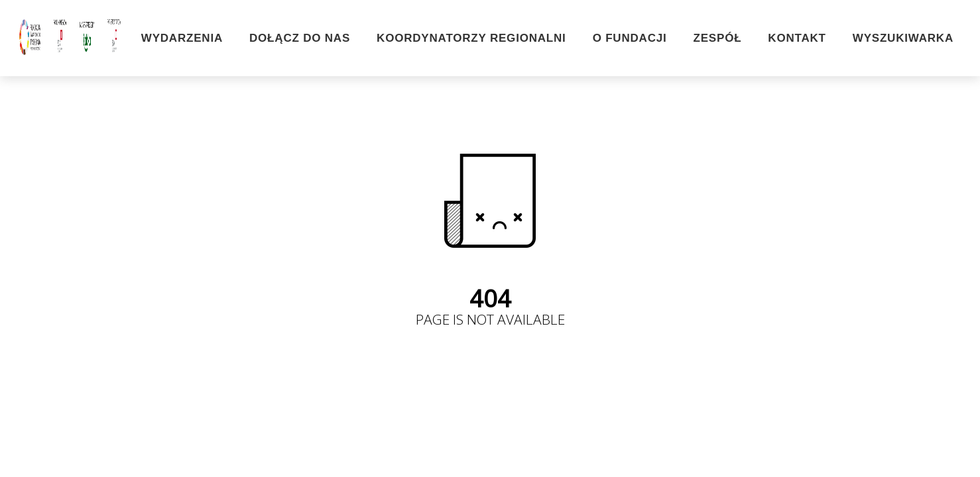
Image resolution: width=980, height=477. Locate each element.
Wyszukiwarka (903, 38)
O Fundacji (630, 38)
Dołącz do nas (300, 38)
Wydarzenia (182, 38)
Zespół (718, 38)
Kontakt (797, 38)
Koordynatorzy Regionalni (471, 38)
